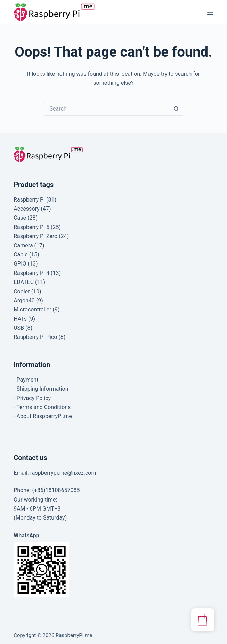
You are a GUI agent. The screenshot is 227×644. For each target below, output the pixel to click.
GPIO (20, 264)
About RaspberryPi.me (44, 416)
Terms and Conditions (43, 407)
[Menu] (210, 12)
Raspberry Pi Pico (35, 337)
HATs (20, 319)
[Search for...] (107, 109)
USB (19, 328)
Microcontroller (32, 309)
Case (20, 218)
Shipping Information (43, 389)
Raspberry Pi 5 (31, 227)
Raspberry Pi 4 (31, 273)
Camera (23, 246)
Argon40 (24, 300)
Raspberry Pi (29, 200)
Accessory (26, 209)
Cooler (22, 291)
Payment (28, 380)
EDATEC (24, 282)
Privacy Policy (34, 398)
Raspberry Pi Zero (35, 236)
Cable (21, 255)
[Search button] (176, 109)
